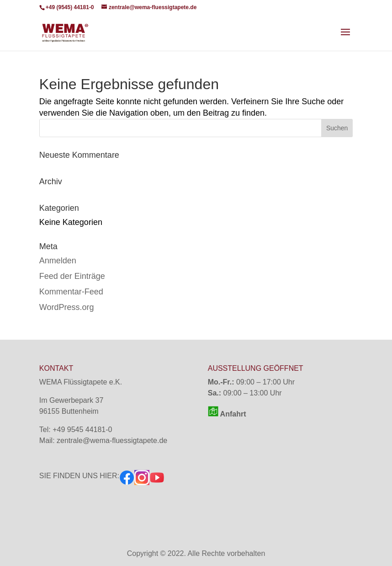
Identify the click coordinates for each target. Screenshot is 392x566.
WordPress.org (67, 307)
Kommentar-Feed (71, 292)
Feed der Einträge (72, 276)
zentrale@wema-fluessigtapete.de (112, 441)
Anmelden (58, 261)
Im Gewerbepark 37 (72, 400)
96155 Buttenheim (69, 411)
